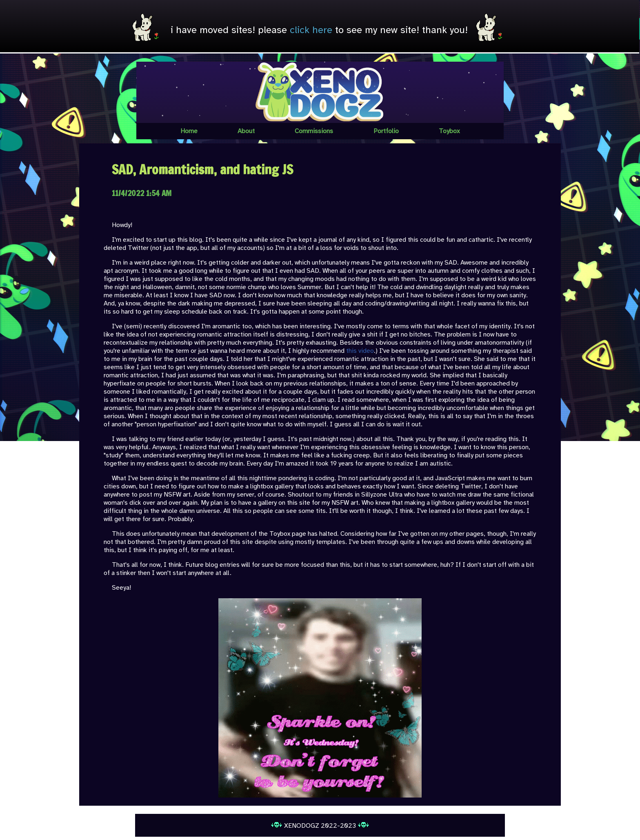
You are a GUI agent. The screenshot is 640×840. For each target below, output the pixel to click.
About (246, 131)
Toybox (449, 131)
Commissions (314, 131)
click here (311, 30)
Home (189, 131)
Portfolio (386, 131)
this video (360, 351)
